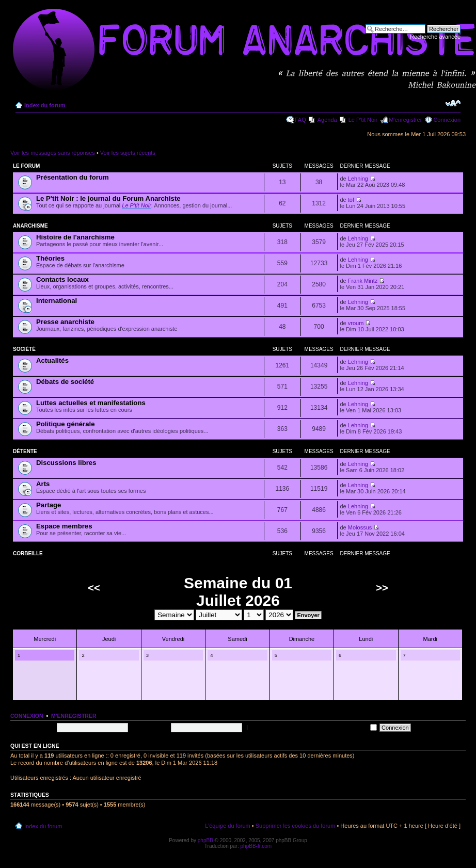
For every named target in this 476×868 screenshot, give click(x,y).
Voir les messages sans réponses (53, 153)
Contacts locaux (62, 279)
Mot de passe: (150, 727)
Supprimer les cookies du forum (296, 826)
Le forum (26, 166)
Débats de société (65, 382)
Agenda (327, 120)
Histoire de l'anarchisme (75, 237)
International (57, 301)
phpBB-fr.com (256, 846)
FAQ (300, 120)
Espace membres (64, 526)
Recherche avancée (435, 37)
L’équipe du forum (227, 826)
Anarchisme (30, 226)
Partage (49, 505)
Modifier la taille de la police (453, 103)
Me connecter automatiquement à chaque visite (313, 727)
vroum (356, 323)
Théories (50, 258)
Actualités (52, 360)
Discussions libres (66, 463)
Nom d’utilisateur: (32, 727)
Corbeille (28, 553)
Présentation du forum (73, 177)
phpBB (205, 840)
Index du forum (45, 105)
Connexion (447, 120)
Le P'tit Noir (363, 120)
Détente (25, 451)
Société (24, 349)
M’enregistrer (405, 120)
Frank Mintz (363, 281)
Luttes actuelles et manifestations (91, 403)
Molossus (360, 527)
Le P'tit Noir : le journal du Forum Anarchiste (108, 198)
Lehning (358, 179)
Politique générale (66, 424)
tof (351, 200)
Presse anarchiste (65, 322)
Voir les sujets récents (128, 153)
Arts (43, 484)
